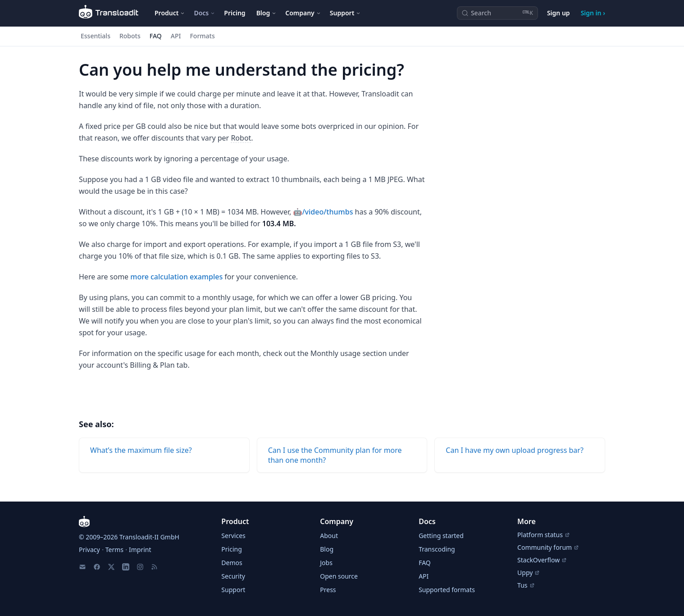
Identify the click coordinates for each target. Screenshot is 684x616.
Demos (232, 563)
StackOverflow (542, 560)
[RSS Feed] (155, 567)
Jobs (326, 563)
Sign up (559, 13)
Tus (526, 585)
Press (328, 590)
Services (233, 536)
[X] (111, 567)
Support (233, 590)
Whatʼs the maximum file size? (141, 450)
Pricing (235, 13)
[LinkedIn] (126, 567)
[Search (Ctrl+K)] (497, 13)
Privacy (89, 550)
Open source (339, 576)
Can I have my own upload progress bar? (515, 450)
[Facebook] (97, 567)
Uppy (529, 573)
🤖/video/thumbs (323, 212)
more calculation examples (176, 277)
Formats (202, 36)
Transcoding (437, 549)
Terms (114, 550)
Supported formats (447, 590)
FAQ (156, 36)
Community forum (548, 547)
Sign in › (593, 13)
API (176, 36)
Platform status (544, 535)
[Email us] (82, 567)
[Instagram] (140, 567)
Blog (327, 549)
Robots (130, 36)
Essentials (96, 36)
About (329, 536)
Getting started (441, 536)
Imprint (140, 550)
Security (233, 576)
